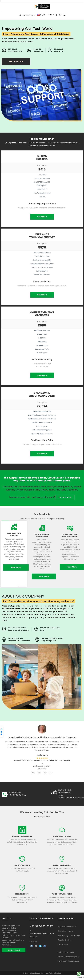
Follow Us (34, 942)
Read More (16, 568)
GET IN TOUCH (65, 497)
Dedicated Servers (65, 931)
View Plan (42, 217)
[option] (42, 751)
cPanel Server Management (69, 957)
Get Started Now (17, 62)
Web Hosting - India (66, 952)
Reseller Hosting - (65, 940)
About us (58, 973)
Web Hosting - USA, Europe (69, 936)
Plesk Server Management (68, 961)
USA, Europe (63, 945)
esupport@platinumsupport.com (42, 935)
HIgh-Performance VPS (67, 927)
